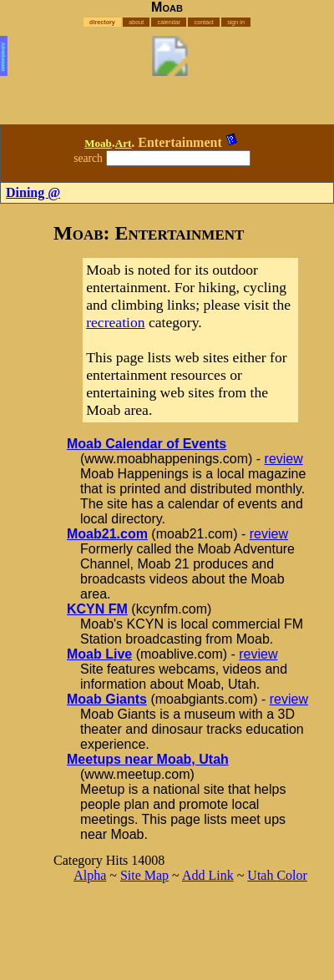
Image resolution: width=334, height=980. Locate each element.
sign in (236, 22)
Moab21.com (107, 534)
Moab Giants (107, 699)
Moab (98, 143)
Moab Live (99, 654)
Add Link (208, 875)
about (136, 22)
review (284, 459)
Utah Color (277, 875)
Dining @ (33, 192)
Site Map (144, 875)
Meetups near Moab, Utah (148, 759)
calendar (170, 22)
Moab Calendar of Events (147, 444)
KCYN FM (97, 609)
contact (204, 22)
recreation (115, 322)
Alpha (90, 875)
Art (124, 143)
